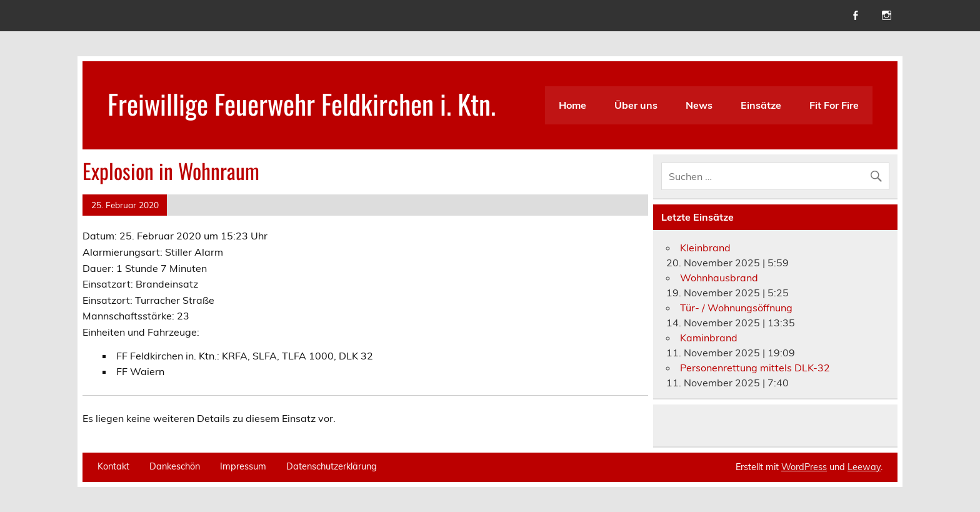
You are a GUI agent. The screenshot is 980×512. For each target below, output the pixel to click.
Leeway (864, 467)
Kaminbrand (709, 338)
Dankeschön (175, 466)
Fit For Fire (834, 105)
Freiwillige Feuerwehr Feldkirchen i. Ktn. (302, 103)
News (699, 105)
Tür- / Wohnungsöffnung (736, 308)
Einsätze (761, 105)
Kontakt (113, 466)
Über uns (636, 105)
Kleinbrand (705, 248)
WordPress (804, 467)
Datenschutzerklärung (332, 466)
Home (572, 105)
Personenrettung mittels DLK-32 (755, 368)
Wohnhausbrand (719, 278)
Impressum (243, 466)
